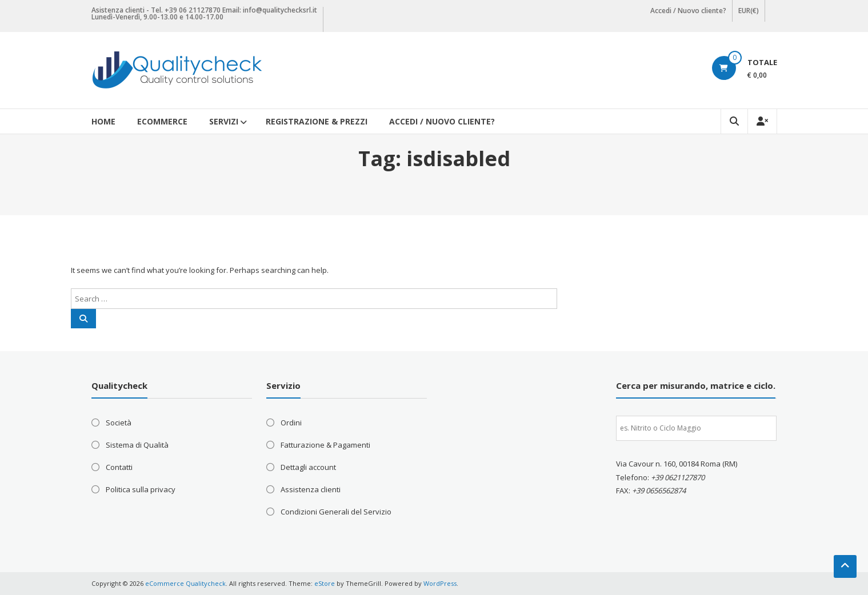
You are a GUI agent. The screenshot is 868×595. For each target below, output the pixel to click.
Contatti (119, 467)
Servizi (224, 121)
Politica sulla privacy (141, 489)
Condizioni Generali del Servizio (336, 512)
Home (103, 121)
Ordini (291, 423)
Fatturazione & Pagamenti (325, 445)
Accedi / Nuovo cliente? (688, 11)
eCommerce (162, 121)
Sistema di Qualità (137, 445)
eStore (325, 583)
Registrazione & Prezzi (317, 121)
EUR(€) (749, 11)
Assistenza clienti (311, 489)
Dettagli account (308, 467)
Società (119, 423)
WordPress (440, 583)
